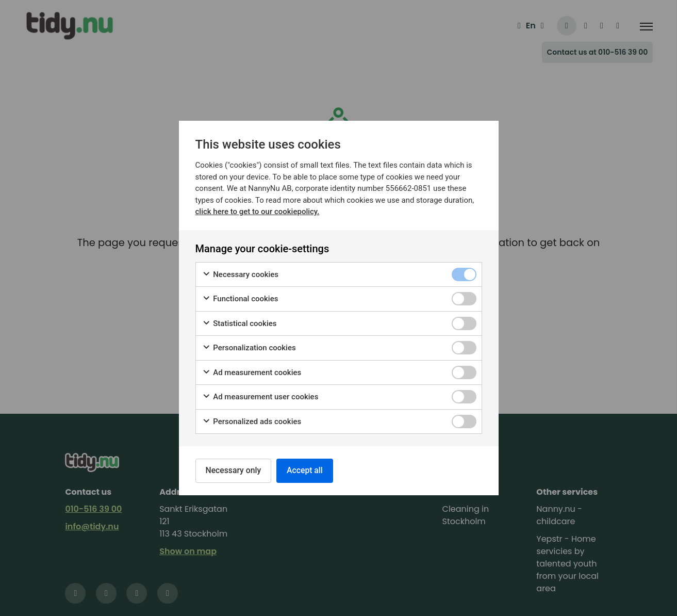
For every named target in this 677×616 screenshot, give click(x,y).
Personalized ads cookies (252, 421)
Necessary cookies (241, 274)
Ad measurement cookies (252, 372)
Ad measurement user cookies (260, 396)
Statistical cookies (240, 323)
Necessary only (234, 470)
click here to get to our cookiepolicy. (258, 211)
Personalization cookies (249, 347)
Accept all (308, 470)
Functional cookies (240, 298)
